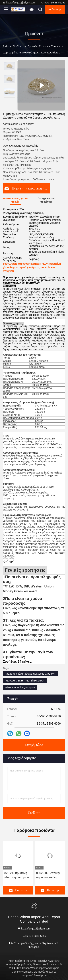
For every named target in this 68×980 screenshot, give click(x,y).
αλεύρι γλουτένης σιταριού (20, 687)
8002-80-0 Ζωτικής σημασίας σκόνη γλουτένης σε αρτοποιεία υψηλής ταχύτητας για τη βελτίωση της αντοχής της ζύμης (48, 876)
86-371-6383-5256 (53, 3)
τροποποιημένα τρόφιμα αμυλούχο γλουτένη (30, 674)
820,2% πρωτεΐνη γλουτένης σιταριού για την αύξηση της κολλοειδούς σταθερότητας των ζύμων (17, 876)
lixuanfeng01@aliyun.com (19, 3)
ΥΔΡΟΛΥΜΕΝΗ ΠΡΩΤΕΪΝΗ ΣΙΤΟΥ (25, 681)
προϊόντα (18, 46)
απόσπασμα (55, 9)
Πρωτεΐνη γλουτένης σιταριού (44, 46)
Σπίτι (6, 46)
